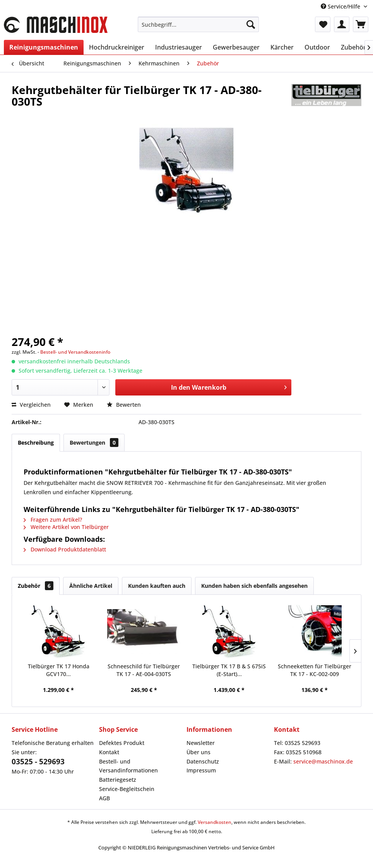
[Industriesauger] (179, 47)
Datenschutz (203, 761)
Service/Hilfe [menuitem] (341, 6)
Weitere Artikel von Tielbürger (66, 527)
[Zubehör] (353, 47)
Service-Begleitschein (127, 789)
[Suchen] (251, 24)
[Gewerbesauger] (236, 47)
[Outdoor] (317, 47)
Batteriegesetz (118, 780)
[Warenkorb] (361, 24)
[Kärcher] (282, 47)
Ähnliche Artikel (91, 586)
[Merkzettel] (323, 24)
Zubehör (36, 586)
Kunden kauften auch (157, 586)
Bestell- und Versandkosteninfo (75, 352)
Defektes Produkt (122, 743)
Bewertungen (94, 443)
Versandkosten (215, 822)
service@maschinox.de (323, 761)
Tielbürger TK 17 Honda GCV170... (59, 670)
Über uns (198, 752)
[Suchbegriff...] (198, 24)
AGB (104, 798)
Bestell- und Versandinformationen (128, 766)
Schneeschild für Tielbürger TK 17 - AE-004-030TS (144, 670)
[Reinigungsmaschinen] (44, 47)
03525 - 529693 (38, 762)
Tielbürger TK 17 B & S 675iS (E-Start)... (229, 670)
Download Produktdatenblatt (65, 549)
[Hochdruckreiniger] (117, 47)
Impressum (201, 770)
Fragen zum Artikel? (53, 520)
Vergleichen (31, 405)
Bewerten (124, 405)
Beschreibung (36, 443)
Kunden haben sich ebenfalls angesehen (254, 586)
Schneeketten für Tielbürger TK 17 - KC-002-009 (315, 670)
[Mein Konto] (342, 24)
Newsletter (201, 743)
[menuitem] (198, 24)
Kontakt (109, 752)
